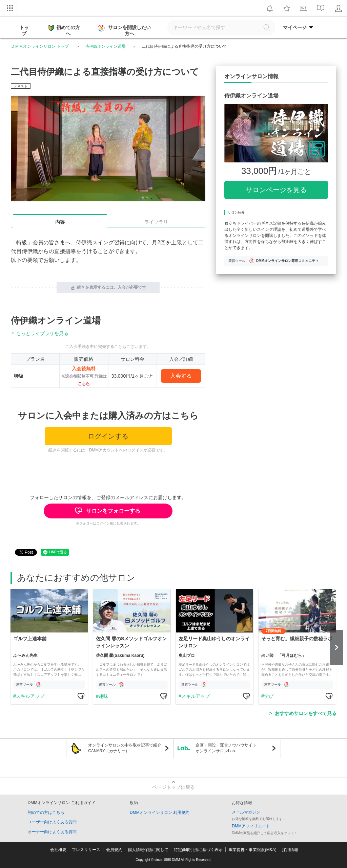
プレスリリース (86, 850)
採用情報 (290, 850)
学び (269, 696)
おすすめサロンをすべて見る (306, 713)
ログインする (108, 436)
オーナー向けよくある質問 (52, 832)
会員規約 (114, 850)
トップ (24, 30)
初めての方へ (64, 30)
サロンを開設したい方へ (125, 30)
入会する (181, 376)
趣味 (103, 696)
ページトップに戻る (173, 787)
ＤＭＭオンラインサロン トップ (40, 46)
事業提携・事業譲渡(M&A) (252, 850)
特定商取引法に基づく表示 (198, 850)
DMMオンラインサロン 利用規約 (160, 813)
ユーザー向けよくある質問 (52, 822)
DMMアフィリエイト (251, 826)
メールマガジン (246, 812)
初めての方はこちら (46, 813)
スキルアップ (30, 696)
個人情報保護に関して (148, 850)
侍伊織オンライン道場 (105, 46)
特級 (19, 376)
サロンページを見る (276, 190)
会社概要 (58, 850)
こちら (84, 384)
